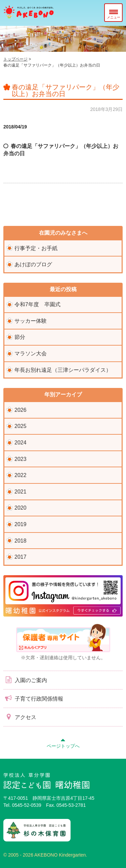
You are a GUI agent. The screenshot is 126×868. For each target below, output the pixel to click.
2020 (20, 508)
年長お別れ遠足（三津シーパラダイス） (63, 370)
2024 (20, 443)
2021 (20, 492)
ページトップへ (63, 742)
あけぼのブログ (33, 264)
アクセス (20, 717)
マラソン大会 (31, 353)
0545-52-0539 (27, 805)
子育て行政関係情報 (33, 698)
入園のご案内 (25, 680)
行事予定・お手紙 (36, 248)
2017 (20, 557)
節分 (20, 337)
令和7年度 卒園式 (37, 304)
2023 (20, 459)
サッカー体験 (31, 321)
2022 (20, 475)
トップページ (15, 59)
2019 (20, 524)
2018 (20, 541)
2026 (20, 410)
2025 (20, 426)
